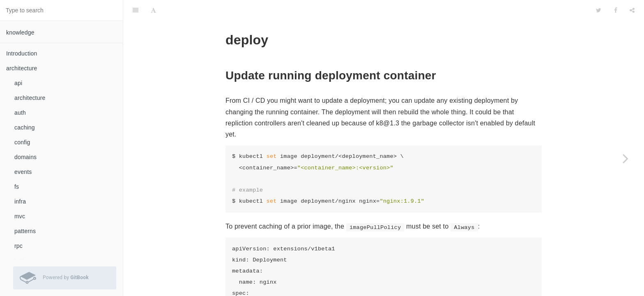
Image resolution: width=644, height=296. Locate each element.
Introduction (22, 53)
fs (17, 187)
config (22, 142)
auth (20, 113)
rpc (18, 246)
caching (25, 127)
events (23, 172)
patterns (25, 231)
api (18, 83)
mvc (20, 216)
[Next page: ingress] (626, 158)
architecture (30, 98)
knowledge (20, 32)
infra (20, 201)
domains (25, 157)
